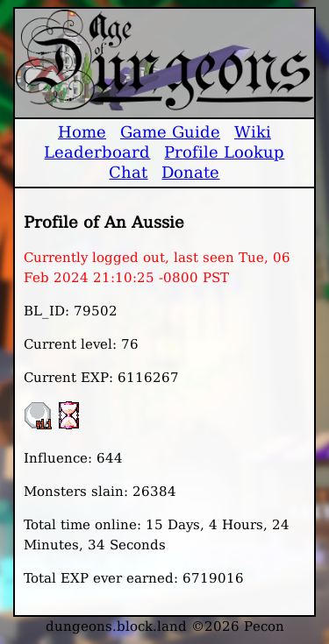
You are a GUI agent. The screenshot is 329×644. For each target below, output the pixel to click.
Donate (190, 172)
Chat (128, 172)
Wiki (253, 132)
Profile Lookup (224, 152)
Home (82, 132)
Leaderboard (97, 152)
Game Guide (170, 132)
